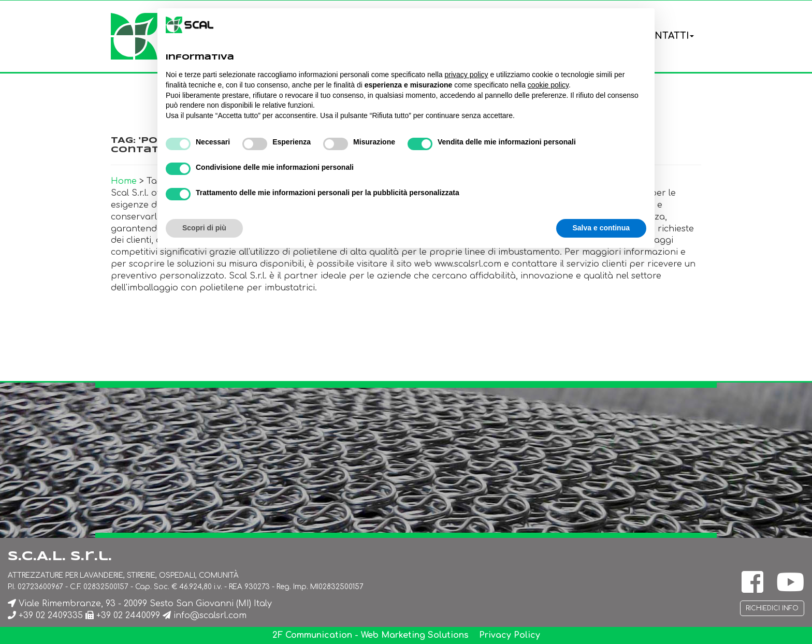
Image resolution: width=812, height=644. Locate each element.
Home (124, 181)
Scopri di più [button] (204, 228)
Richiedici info (772, 608)
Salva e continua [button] (601, 228)
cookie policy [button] (548, 85)
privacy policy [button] (467, 75)
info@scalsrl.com (210, 616)
